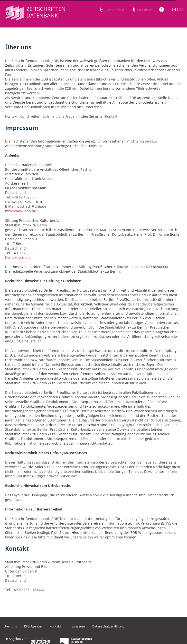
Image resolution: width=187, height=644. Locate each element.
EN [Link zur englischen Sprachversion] (174, 9)
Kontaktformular (19, 257)
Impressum (77, 626)
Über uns (10, 626)
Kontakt (111, 116)
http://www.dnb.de (21, 211)
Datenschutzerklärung (108, 626)
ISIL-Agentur (33, 626)
